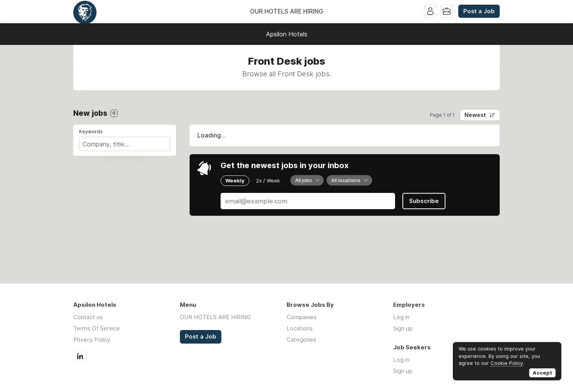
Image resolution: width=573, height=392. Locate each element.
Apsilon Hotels (287, 34)
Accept (542, 373)
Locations (300, 328)
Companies (302, 317)
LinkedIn (80, 357)
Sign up (403, 328)
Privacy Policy (92, 340)
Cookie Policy (507, 363)
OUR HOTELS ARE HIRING (287, 11)
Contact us (88, 317)
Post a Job (479, 11)
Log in (401, 317)
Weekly (235, 181)
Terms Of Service (97, 328)
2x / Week (268, 181)
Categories (301, 340)
